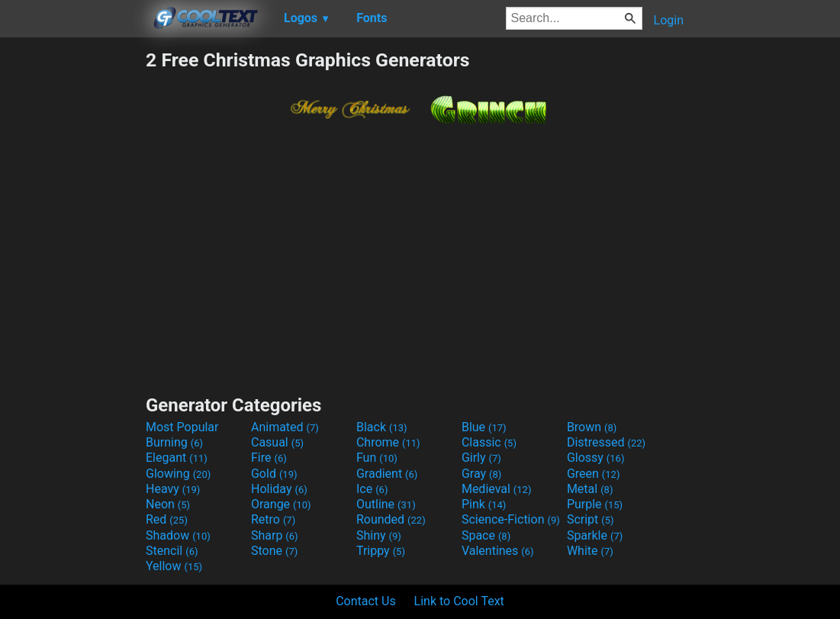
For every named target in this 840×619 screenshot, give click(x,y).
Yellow (174, 566)
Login (669, 20)
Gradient (387, 474)
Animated (285, 427)
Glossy (596, 458)
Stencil (172, 551)
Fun (377, 458)
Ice (372, 489)
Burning (174, 442)
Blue (484, 427)
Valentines (498, 551)
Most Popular (182, 427)
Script (591, 519)
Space (486, 535)
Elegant (177, 458)
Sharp (275, 535)
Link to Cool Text (459, 601)
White (590, 551)
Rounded (391, 519)
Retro (273, 519)
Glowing (178, 474)
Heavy (173, 489)
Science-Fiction (511, 519)
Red (167, 519)
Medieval (497, 489)
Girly (481, 458)
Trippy (381, 551)
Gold (274, 474)
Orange (281, 504)
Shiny (379, 535)
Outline (386, 504)
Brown (592, 427)
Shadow (178, 535)
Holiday (279, 489)
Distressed (606, 442)
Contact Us (366, 601)
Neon (168, 504)
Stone (274, 551)
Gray (481, 474)
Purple (595, 504)
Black (382, 427)
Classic (489, 442)
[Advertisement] (72, 278)
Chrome (388, 442)
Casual (277, 442)
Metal (590, 489)
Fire (269, 458)
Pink (484, 504)
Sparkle (595, 535)
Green (594, 474)
